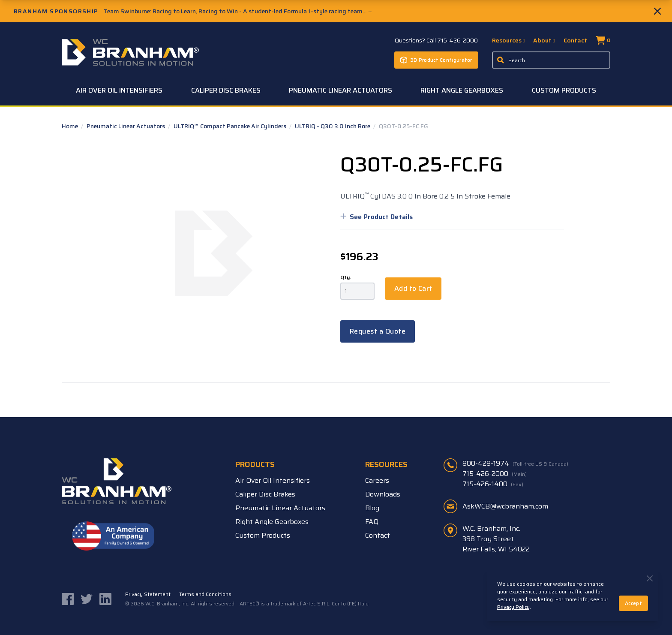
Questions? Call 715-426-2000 (436, 40)
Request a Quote (378, 331)
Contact (575, 40)
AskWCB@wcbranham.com (505, 506)
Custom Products (564, 90)
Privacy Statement (148, 594)
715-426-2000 (495, 474)
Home (70, 126)
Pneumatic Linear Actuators (340, 90)
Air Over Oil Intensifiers (119, 90)
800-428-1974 (515, 463)
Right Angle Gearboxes (462, 90)
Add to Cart (413, 288)
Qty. (346, 277)
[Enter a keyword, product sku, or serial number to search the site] (551, 60)
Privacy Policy (513, 607)
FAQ (372, 522)
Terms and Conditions (205, 594)
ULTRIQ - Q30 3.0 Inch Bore (333, 126)
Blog (372, 508)
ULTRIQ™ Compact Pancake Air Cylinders (231, 126)
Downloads (383, 494)
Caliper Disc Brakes (226, 90)
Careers (377, 480)
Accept (633, 603)
